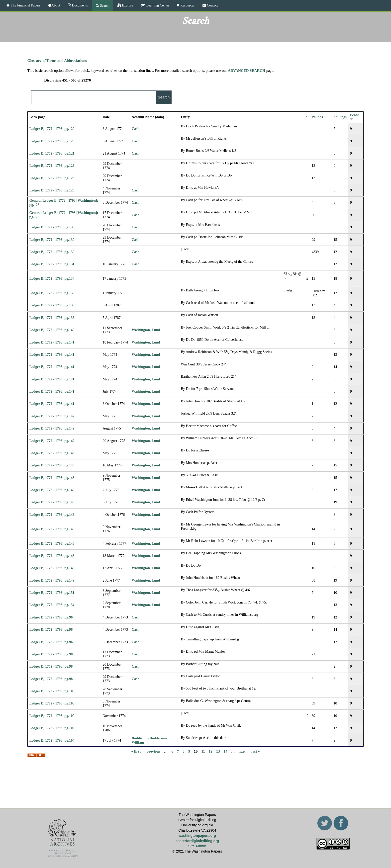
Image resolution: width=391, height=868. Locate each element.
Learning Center (157, 5)
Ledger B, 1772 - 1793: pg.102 (52, 728)
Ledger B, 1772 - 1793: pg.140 (52, 330)
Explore (127, 5)
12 (211, 751)
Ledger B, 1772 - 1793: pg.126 (52, 190)
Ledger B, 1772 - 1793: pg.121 (52, 153)
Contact (212, 5)
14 (226, 751)
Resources (187, 5)
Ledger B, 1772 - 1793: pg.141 (52, 342)
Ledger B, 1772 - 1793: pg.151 (52, 593)
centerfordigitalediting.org (197, 841)
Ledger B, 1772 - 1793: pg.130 (52, 227)
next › (243, 751)
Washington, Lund (146, 330)
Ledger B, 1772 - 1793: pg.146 (52, 515)
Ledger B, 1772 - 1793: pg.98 (51, 654)
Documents (79, 5)
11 (203, 751)
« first (136, 751)
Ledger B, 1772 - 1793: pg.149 (52, 580)
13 (218, 751)
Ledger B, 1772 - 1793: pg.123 (52, 166)
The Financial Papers (25, 5)
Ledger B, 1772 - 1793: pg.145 (52, 490)
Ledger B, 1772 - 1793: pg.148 (52, 543)
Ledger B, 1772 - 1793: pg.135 (52, 293)
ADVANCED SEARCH (247, 71)
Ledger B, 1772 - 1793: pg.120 (52, 129)
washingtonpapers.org (197, 836)
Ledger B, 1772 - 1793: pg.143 (52, 453)
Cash (136, 129)
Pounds (317, 117)
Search (104, 5)
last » (256, 751)
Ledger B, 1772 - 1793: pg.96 (51, 617)
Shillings (340, 117)
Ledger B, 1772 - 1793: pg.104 (52, 740)
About (56, 5)
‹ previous (152, 751)
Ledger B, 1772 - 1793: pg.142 (52, 416)
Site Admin (197, 846)
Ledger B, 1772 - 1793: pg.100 (52, 691)
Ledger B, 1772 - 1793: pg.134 (52, 278)
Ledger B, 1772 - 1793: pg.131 (52, 264)
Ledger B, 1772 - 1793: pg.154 (52, 605)
